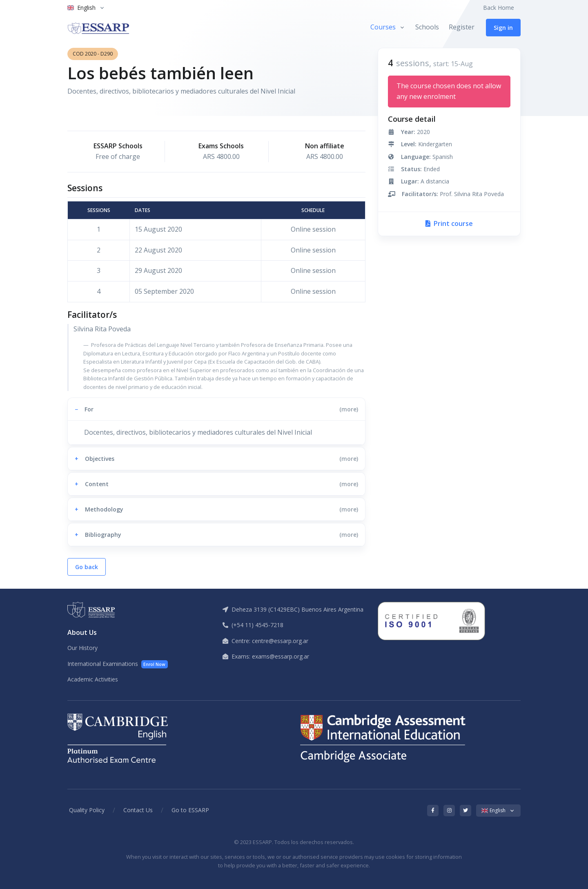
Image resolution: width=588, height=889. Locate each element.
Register (462, 27)
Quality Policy (87, 810)
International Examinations (118, 664)
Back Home (499, 8)
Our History (82, 648)
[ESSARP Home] (98, 27)
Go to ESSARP (190, 810)
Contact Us (138, 810)
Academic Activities (93, 679)
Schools (427, 27)
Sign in (503, 28)
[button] (216, 409)
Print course (449, 223)
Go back (87, 567)
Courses (383, 27)
